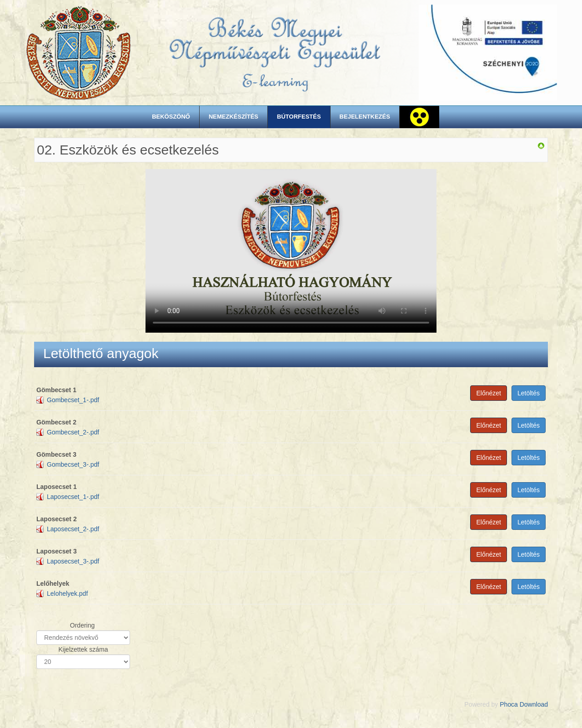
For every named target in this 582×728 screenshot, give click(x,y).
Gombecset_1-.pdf (73, 400)
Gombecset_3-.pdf (73, 464)
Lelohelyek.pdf (67, 593)
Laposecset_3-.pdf (73, 561)
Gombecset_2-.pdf (73, 432)
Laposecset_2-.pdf (73, 529)
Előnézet (488, 393)
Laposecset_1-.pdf (73, 497)
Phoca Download (524, 704)
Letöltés (529, 393)
